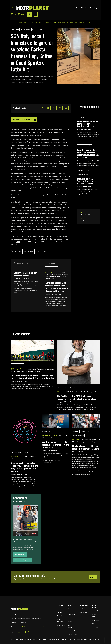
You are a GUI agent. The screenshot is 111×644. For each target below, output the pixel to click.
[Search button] (36, 14)
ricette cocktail (26, 268)
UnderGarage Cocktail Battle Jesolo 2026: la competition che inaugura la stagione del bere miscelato (24, 467)
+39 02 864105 (21, 623)
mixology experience (85, 431)
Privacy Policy (61, 625)
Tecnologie (72, 614)
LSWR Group (95, 620)
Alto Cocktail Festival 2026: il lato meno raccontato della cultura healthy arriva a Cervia (77, 397)
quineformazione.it (38, 627)
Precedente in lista (21, 263)
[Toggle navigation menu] (13, 8)
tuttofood (75, 431)
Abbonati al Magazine (22, 560)
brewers (41, 29)
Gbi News (83, 609)
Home (20, 22)
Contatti (59, 612)
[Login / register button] (29, 14)
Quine (93, 624)
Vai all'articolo (20, 554)
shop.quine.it (28, 627)
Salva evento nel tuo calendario (24, 120)
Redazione (27, 279)
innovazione (81, 117)
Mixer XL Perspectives (78, 435)
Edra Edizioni (95, 611)
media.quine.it (19, 627)
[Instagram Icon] (12, 14)
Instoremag (83, 612)
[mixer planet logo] (20, 609)
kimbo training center (83, 175)
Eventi (26, 22)
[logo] (33, 8)
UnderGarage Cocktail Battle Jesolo (20, 452)
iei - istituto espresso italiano (85, 146)
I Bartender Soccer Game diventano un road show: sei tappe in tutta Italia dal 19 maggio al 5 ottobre (56, 287)
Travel (70, 618)
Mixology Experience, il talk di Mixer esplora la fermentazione (86, 447)
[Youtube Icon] (22, 14)
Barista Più (80, 8)
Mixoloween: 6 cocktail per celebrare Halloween (25, 274)
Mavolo (34, 268)
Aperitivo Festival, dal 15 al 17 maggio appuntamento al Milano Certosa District (55, 445)
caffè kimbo (81, 171)
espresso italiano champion (84, 142)
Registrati (93, 577)
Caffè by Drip (72, 634)
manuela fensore (25, 29)
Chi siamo (60, 609)
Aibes (87, 8)
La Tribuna (95, 627)
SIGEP (18, 242)
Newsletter (60, 616)
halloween (17, 268)
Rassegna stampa (82, 113)
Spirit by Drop (73, 631)
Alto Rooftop (73, 388)
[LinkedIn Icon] (19, 14)
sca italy (34, 29)
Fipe (91, 8)
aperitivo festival (46, 431)
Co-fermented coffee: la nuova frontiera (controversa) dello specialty (87, 124)
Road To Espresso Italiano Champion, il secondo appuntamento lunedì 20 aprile (88, 152)
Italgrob (97, 8)
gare (13, 29)
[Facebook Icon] (15, 14)
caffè (18, 29)
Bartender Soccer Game (51, 268)
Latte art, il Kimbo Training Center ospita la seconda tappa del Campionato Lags (88, 181)
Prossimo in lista (51, 263)
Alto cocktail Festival (63, 388)
